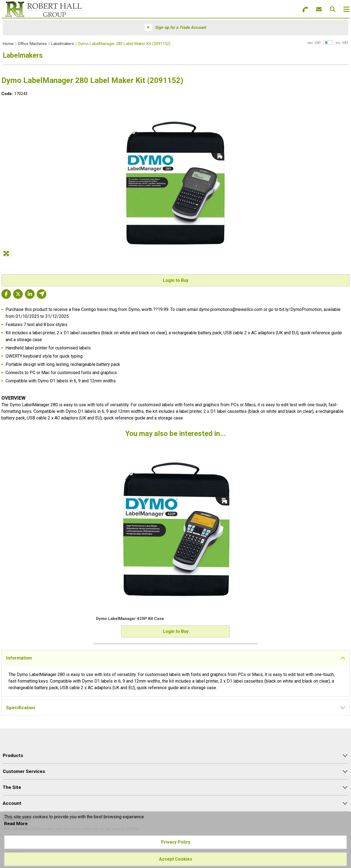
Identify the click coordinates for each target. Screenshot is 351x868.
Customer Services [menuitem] (24, 771)
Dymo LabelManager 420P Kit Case (43, 619)
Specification (21, 708)
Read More (16, 824)
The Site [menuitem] (12, 787)
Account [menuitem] (12, 803)
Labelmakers (63, 44)
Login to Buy (176, 280)
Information (19, 658)
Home (8, 44)
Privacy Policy (176, 842)
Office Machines (32, 44)
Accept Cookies (176, 859)
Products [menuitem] (13, 755)
